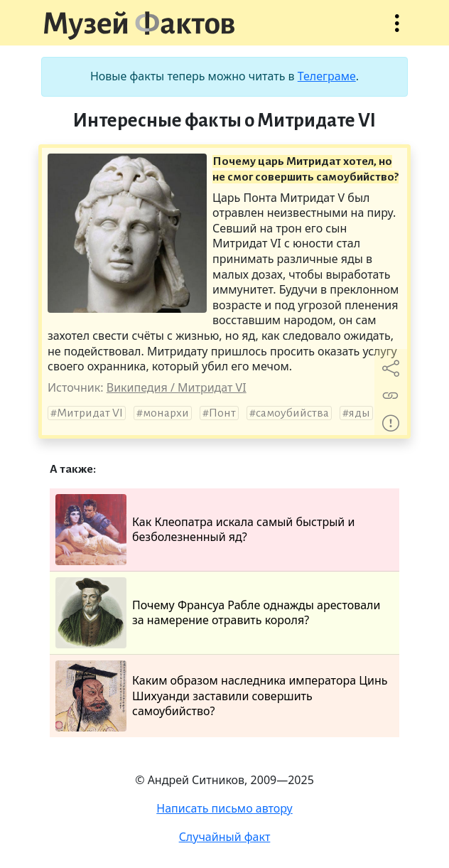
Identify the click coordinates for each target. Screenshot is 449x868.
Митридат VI (90, 413)
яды (359, 413)
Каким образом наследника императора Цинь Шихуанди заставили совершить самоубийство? (222, 696)
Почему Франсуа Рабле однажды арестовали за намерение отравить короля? (218, 613)
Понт (222, 413)
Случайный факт (225, 837)
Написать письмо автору (224, 808)
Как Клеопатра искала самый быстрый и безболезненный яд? (205, 530)
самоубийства (292, 413)
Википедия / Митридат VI (177, 387)
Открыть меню (397, 30)
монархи (166, 413)
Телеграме (327, 76)
